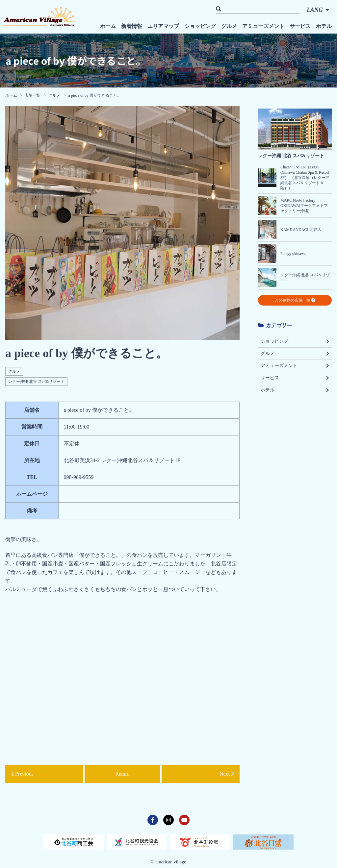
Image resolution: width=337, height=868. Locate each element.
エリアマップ (163, 26)
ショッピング (200, 26)
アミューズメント (263, 26)
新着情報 (132, 26)
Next (227, 774)
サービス (300, 26)
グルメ (229, 26)
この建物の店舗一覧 (295, 300)
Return (122, 774)
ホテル (324, 26)
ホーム (108, 26)
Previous (22, 774)
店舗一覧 (33, 95)
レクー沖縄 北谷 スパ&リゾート (36, 382)
